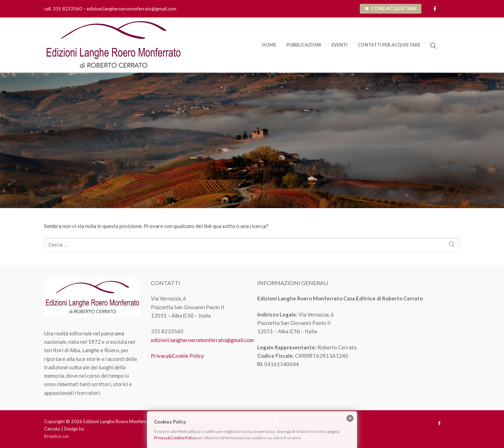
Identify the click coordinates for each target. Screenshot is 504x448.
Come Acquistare (391, 8)
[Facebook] (435, 9)
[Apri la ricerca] (433, 46)
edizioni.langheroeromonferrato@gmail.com (202, 340)
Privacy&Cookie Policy (177, 356)
